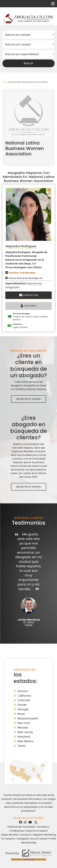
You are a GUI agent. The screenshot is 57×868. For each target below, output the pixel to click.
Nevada (23, 728)
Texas (22, 746)
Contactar (29, 295)
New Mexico (25, 741)
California (24, 696)
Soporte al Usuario (37, 831)
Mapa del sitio (9, 835)
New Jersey (25, 732)
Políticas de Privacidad (21, 827)
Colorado (24, 700)
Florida (22, 705)
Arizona (23, 691)
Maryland (24, 737)
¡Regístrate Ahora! (29, 399)
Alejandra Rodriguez (21, 246)
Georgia (23, 709)
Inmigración (12, 287)
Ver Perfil (28, 306)
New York (24, 723)
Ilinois (21, 714)
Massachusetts (28, 718)
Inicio (5, 82)
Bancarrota (35, 283)
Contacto (25, 835)
